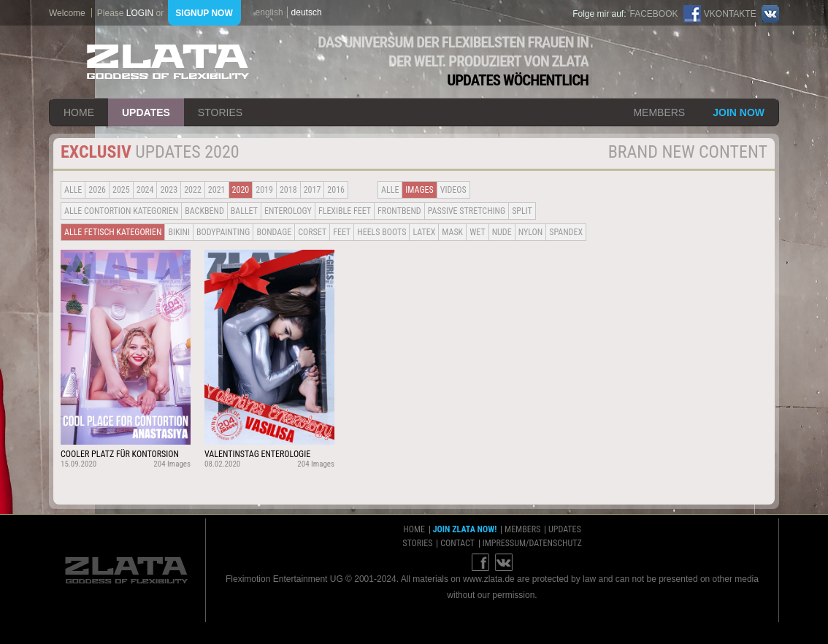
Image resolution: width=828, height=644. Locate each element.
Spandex (566, 232)
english (269, 12)
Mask (452, 232)
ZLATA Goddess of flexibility (168, 62)
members (659, 112)
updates (146, 112)
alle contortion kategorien (121, 211)
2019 (264, 190)
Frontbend (399, 211)
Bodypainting (223, 232)
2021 (217, 190)
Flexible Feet (345, 211)
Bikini (179, 232)
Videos (453, 190)
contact (457, 543)
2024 (145, 190)
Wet (477, 232)
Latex (424, 232)
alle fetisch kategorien (113, 232)
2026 (97, 190)
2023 (169, 190)
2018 (288, 190)
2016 (336, 190)
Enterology (288, 211)
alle (73, 190)
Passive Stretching (467, 211)
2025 (121, 190)
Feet (342, 232)
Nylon (531, 232)
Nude (502, 232)
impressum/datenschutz (532, 543)
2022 (193, 190)
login (140, 13)
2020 (241, 190)
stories (220, 112)
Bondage (274, 232)
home (79, 112)
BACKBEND (204, 211)
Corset (312, 232)
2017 (313, 190)
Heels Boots (382, 232)
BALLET (244, 211)
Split (522, 211)
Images (419, 190)
